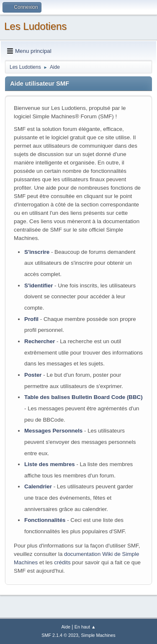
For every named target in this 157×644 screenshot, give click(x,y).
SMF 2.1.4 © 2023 (60, 635)
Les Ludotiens (35, 26)
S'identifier (39, 285)
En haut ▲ (85, 627)
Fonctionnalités (45, 520)
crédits (62, 562)
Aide (66, 627)
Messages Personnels (53, 431)
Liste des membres (50, 464)
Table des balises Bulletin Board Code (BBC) (84, 397)
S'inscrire (37, 252)
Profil (31, 319)
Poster (33, 375)
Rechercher (40, 341)
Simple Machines (98, 635)
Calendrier (38, 486)
